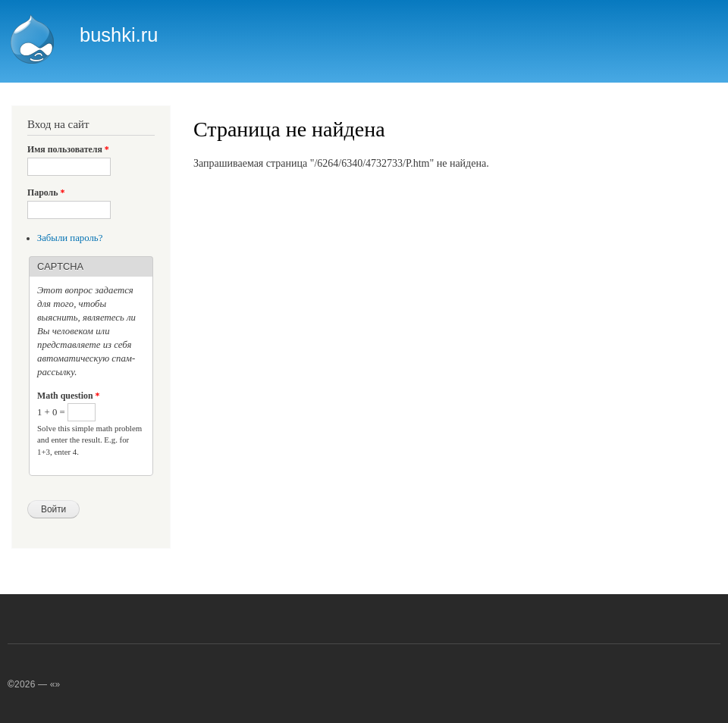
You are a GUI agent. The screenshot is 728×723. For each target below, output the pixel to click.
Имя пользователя (68, 149)
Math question (68, 396)
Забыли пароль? (70, 238)
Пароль (46, 192)
